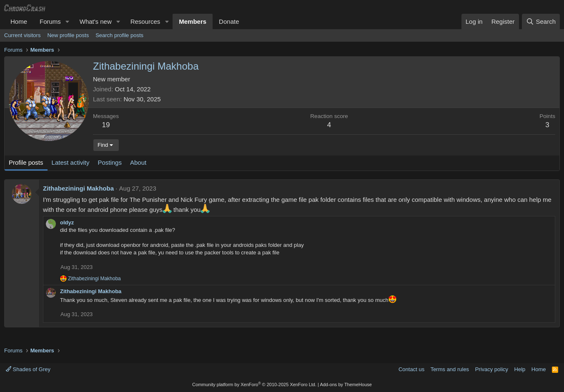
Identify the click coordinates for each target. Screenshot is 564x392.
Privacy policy (492, 369)
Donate (229, 21)
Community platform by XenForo (254, 384)
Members (193, 21)
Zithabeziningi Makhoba (78, 188)
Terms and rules (450, 369)
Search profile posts (119, 35)
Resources (145, 21)
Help (520, 369)
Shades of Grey (28, 369)
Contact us (411, 369)
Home (19, 21)
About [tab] (138, 162)
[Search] (541, 21)
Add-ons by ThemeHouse (346, 384)
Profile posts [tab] (26, 162)
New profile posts (68, 35)
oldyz (67, 222)
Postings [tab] (110, 162)
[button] (68, 21)
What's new (96, 21)
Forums (50, 21)
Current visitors (22, 35)
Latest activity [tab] (71, 162)
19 (106, 125)
